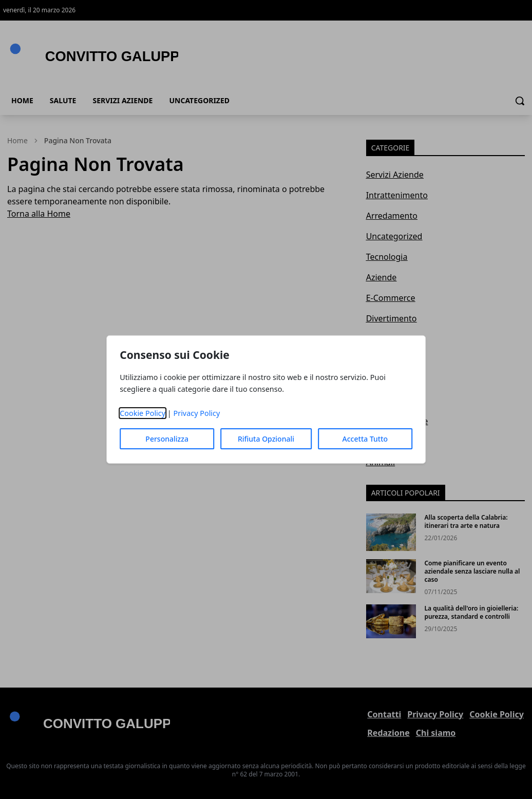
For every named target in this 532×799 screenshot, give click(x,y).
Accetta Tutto (365, 439)
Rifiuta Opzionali (266, 439)
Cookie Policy (142, 413)
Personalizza (167, 439)
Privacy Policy (196, 413)
